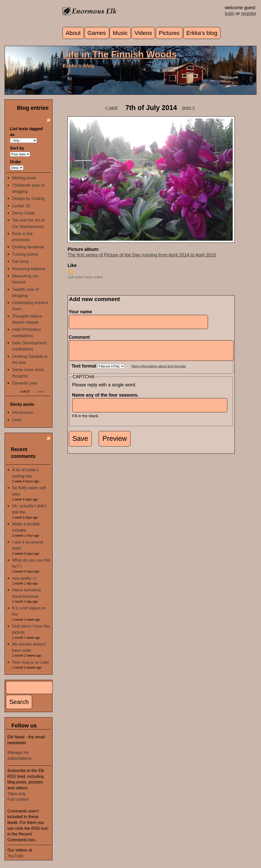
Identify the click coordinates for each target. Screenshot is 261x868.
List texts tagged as (26, 132)
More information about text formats (159, 370)
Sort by (17, 148)
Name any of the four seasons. (107, 399)
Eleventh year (25, 383)
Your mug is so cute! (31, 662)
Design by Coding (28, 198)
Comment (81, 337)
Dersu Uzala (23, 213)
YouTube (16, 856)
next (40, 391)
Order (16, 162)
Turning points (25, 254)
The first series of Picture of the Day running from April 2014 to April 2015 (142, 255)
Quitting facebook (28, 247)
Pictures (169, 33)
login (230, 13)
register (249, 13)
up (71, 271)
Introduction (23, 412)
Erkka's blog (202, 33)
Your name (81, 312)
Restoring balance (29, 269)
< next (111, 108)
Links (17, 420)
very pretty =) (24, 578)
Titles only (17, 794)
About (73, 33)
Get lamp (20, 261)
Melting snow (24, 178)
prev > (188, 108)
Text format (85, 370)
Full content (18, 799)
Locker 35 (21, 206)
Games (97, 33)
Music (120, 33)
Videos (143, 33)
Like (72, 265)
